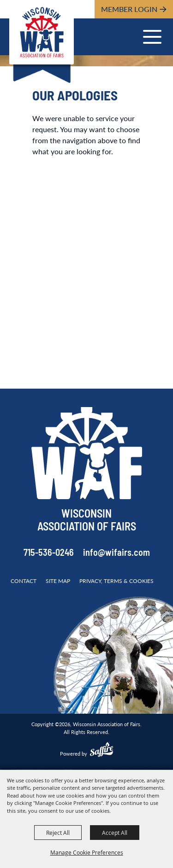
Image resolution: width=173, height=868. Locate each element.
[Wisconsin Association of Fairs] (42, 32)
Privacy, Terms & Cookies (116, 581)
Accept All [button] (115, 833)
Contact (24, 581)
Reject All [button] (58, 833)
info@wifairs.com (116, 553)
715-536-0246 (49, 553)
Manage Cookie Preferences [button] (87, 852)
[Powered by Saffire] (101, 751)
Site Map (58, 581)
